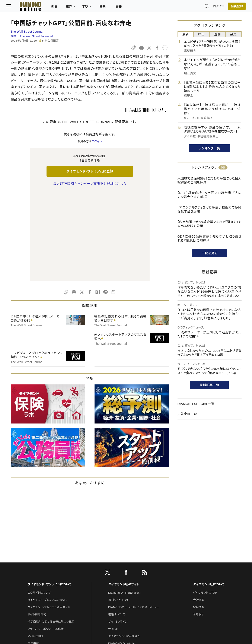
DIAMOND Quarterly (121, 554)
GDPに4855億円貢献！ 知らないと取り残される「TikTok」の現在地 (210, 239)
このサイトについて (39, 503)
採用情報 (199, 518)
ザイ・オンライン (118, 532)
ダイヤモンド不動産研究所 (124, 547)
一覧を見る (209, 253)
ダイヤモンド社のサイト (124, 495)
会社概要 (199, 510)
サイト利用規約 (37, 525)
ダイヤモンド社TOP (205, 503)
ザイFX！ (113, 539)
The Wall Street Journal (27, 32)
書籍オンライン (117, 525)
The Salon (115, 561)
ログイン (214, 7)
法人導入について (39, 568)
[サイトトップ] (30, 7)
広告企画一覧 (187, 414)
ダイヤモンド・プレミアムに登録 (90, 171)
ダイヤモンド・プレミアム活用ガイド (49, 518)
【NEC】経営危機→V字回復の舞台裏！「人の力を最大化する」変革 (210, 195)
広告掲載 (33, 554)
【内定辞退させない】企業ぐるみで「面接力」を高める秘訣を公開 (210, 224)
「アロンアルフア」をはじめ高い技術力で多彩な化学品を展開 (210, 210)
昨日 (202, 34)
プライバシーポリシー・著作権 (46, 539)
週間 (218, 34)
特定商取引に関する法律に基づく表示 (51, 532)
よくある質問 (35, 547)
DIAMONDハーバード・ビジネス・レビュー (134, 518)
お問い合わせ (36, 561)
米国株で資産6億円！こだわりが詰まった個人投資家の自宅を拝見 (210, 180)
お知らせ (198, 525)
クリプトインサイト (119, 576)
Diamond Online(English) (124, 503)
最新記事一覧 (210, 385)
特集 (107, 8)
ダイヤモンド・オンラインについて (50, 495)
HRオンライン (117, 568)
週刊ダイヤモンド (119, 510)
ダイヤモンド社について (209, 495)
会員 (233, 34)
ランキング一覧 (209, 148)
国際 (14, 36)
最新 (186, 34)
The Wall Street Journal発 (36, 36)
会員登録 (233, 7)
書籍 (123, 8)
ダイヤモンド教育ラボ (121, 583)
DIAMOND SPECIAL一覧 (196, 404)
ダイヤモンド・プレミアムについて (47, 510)
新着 (59, 8)
